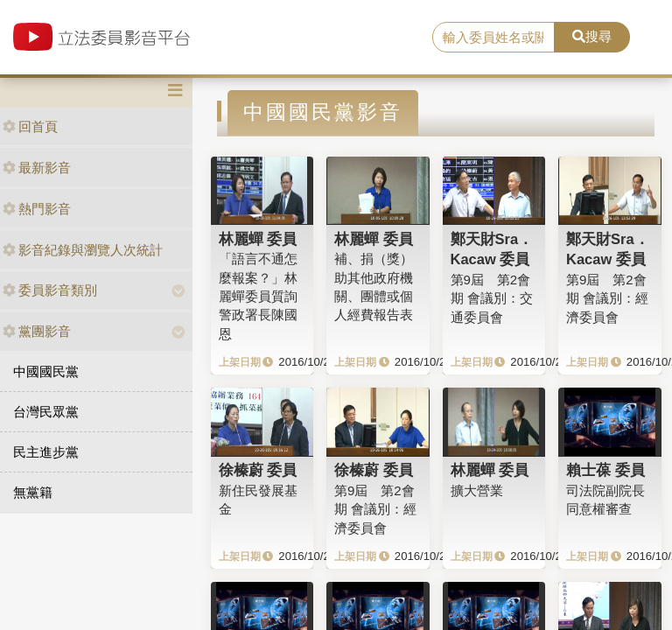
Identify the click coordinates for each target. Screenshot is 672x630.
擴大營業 (477, 490)
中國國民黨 (46, 371)
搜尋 (592, 36)
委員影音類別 (50, 290)
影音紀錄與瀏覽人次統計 (83, 250)
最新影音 (37, 168)
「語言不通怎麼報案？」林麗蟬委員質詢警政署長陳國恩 (258, 296)
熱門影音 (37, 209)
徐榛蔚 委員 (258, 470)
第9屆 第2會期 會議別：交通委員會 (492, 298)
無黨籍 (33, 492)
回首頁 (30, 126)
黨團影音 (37, 331)
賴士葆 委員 (605, 470)
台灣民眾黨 (46, 412)
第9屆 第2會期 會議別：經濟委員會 (607, 298)
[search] (493, 38)
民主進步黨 (46, 452)
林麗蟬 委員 (258, 239)
